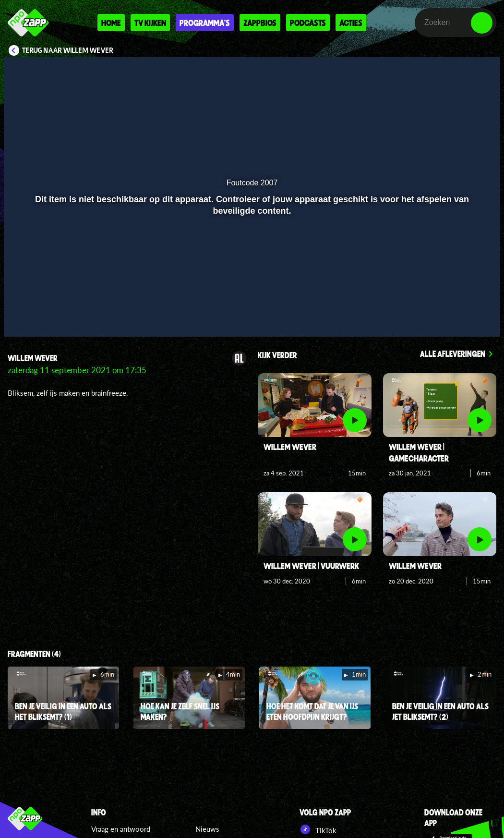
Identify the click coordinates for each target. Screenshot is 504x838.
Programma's (205, 23)
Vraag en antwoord (121, 829)
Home (111, 23)
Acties (351, 23)
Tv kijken (150, 23)
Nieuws (207, 829)
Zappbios (260, 23)
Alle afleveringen (453, 353)
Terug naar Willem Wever (68, 50)
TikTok (318, 829)
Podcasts (308, 23)
